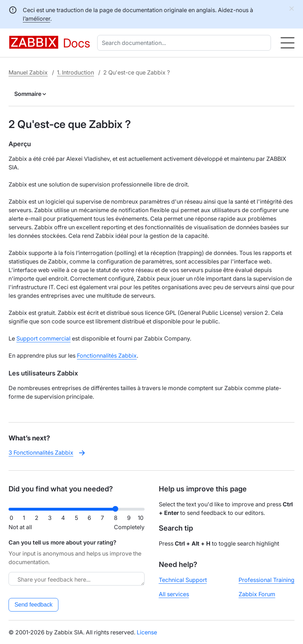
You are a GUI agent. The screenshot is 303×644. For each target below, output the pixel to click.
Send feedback (34, 605)
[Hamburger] (288, 43)
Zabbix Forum (257, 594)
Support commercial (43, 338)
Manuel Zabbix (28, 72)
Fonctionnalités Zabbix (107, 356)
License (147, 632)
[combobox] (186, 43)
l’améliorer (36, 19)
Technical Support (183, 580)
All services (174, 594)
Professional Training (267, 580)
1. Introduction (75, 72)
